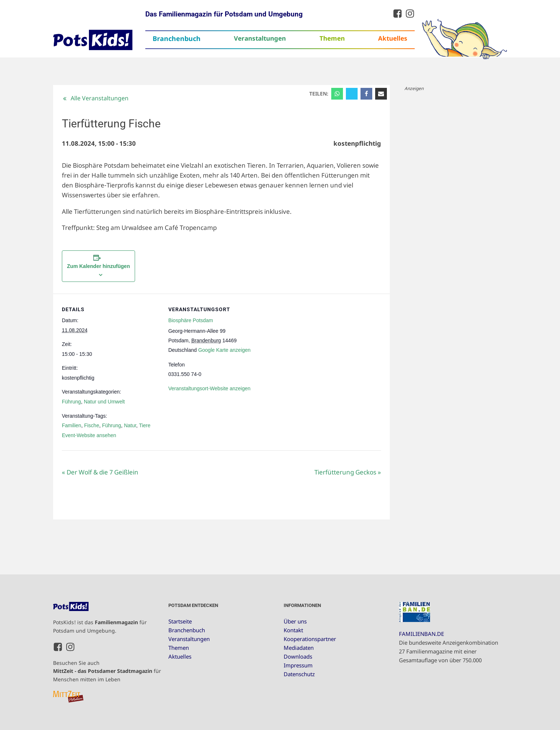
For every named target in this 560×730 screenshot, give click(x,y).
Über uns (295, 621)
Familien (72, 425)
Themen (332, 38)
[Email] (381, 94)
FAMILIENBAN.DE (421, 634)
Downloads (298, 656)
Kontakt (293, 630)
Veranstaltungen (260, 38)
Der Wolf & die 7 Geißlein (100, 472)
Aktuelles (393, 38)
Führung (71, 402)
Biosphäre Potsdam (191, 320)
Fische (92, 425)
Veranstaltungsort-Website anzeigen (210, 388)
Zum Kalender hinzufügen (98, 266)
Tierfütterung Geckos (348, 472)
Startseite (180, 621)
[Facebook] (366, 94)
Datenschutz (299, 674)
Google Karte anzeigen (224, 350)
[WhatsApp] (337, 94)
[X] (352, 94)
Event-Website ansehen (89, 435)
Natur (130, 425)
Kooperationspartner (310, 639)
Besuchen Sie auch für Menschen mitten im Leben (107, 671)
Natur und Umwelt (104, 402)
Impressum (298, 665)
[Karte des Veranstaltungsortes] (313, 344)
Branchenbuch (177, 38)
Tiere (145, 425)
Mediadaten (299, 648)
